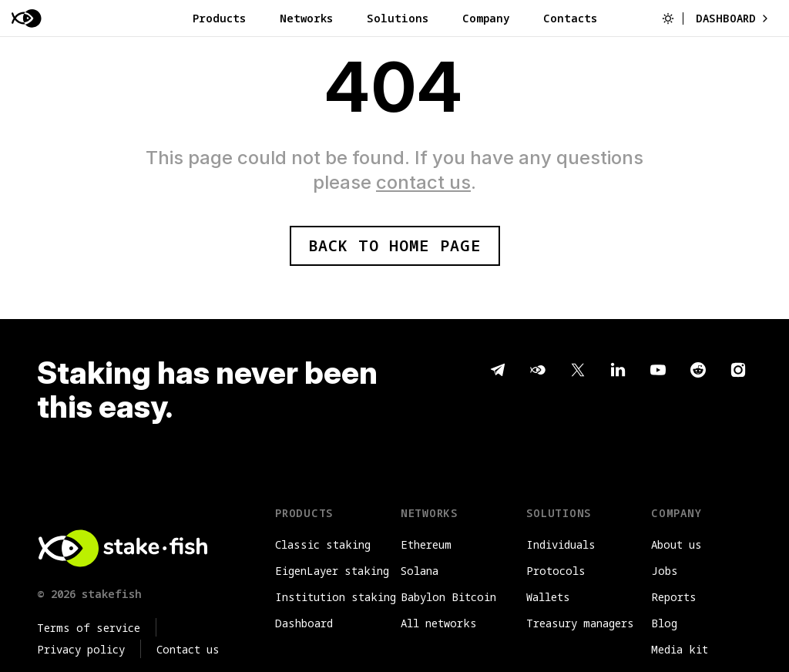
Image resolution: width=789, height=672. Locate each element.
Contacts (570, 18)
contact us (423, 182)
